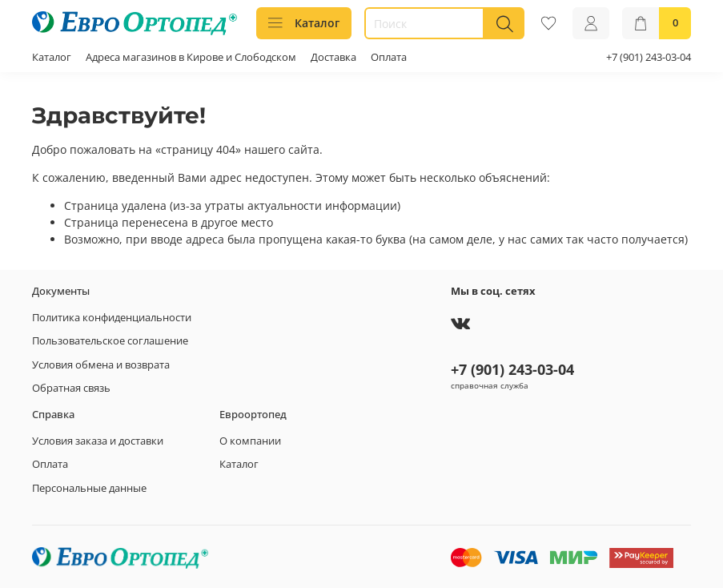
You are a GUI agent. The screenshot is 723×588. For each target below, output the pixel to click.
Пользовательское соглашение (110, 341)
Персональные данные (89, 488)
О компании (250, 441)
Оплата (389, 57)
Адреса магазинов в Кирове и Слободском (191, 57)
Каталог (304, 23)
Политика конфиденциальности (112, 318)
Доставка (333, 57)
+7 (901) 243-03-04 (649, 57)
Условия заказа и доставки (98, 441)
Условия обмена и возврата (101, 365)
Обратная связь (71, 388)
